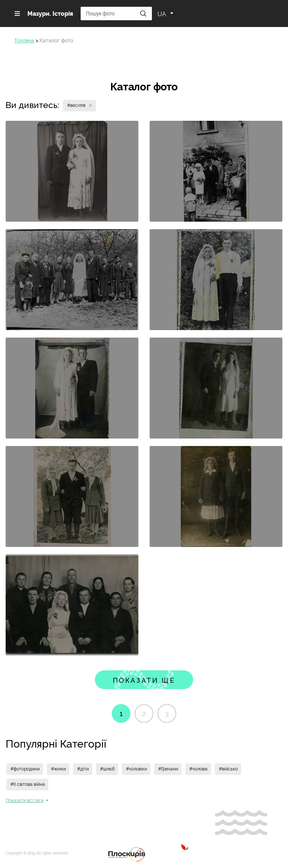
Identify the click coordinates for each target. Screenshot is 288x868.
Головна (24, 41)
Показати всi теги (25, 800)
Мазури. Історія (50, 14)
